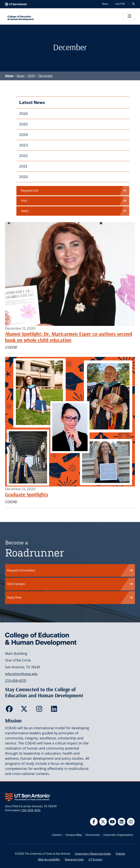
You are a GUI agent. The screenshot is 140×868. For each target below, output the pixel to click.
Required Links (74, 859)
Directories (93, 835)
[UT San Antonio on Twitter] (103, 822)
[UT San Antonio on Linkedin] (122, 822)
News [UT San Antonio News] (105, 4)
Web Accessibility (49, 859)
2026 (24, 114)
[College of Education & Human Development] (46, 16)
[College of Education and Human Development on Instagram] (40, 710)
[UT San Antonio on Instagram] (131, 822)
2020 (31, 76)
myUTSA (120, 4)
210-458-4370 (16, 681)
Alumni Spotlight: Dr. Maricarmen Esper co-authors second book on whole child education (69, 337)
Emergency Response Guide (93, 854)
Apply (74, 211)
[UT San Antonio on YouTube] (112, 822)
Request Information (70, 570)
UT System (95, 859)
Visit (74, 201)
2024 (24, 135)
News (21, 76)
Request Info (74, 191)
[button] (133, 4)
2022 (23, 156)
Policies (120, 854)
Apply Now (70, 598)
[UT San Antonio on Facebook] (94, 822)
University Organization (118, 835)
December (46, 76)
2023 (24, 145)
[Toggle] (129, 16)
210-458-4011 (31, 810)
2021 (23, 166)
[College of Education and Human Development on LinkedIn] (55, 710)
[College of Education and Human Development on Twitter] (25, 710)
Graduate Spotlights (27, 494)
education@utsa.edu (21, 674)
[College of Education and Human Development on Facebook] (10, 710)
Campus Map (74, 835)
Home (9, 76)
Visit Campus (70, 584)
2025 (24, 124)
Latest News (32, 102)
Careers (57, 835)
